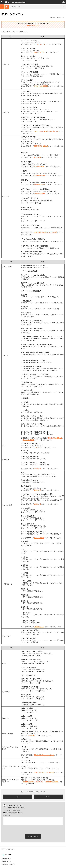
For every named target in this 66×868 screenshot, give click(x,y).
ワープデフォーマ (40, 44)
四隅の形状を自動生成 (41, 146)
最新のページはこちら (33, 26)
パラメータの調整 (40, 175)
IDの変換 (31, 736)
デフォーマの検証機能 (41, 86)
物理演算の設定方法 (52, 782)
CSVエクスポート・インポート (44, 755)
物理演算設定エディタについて (33, 782)
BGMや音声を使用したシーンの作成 (45, 232)
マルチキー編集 (39, 166)
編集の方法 (37, 490)
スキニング (37, 469)
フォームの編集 (39, 538)
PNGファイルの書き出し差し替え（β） (46, 131)
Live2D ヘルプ (6, 861)
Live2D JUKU (5, 859)
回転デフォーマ (39, 52)
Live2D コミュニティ (8, 864)
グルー (36, 447)
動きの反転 (37, 157)
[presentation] (17, 829)
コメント (7, 816)
